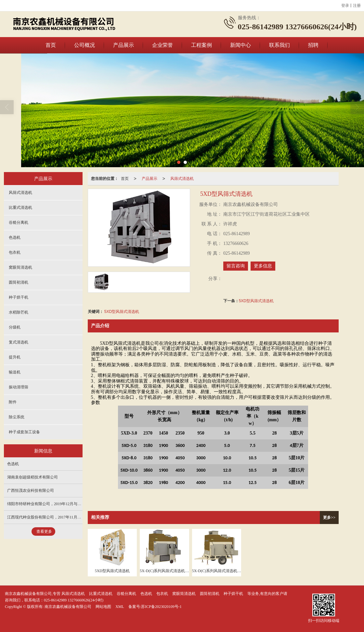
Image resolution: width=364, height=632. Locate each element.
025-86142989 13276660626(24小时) (74, 600)
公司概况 (84, 45)
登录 (345, 6)
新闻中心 (240, 45)
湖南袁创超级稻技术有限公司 (32, 477)
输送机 (15, 372)
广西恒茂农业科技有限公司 (31, 491)
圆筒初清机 (19, 282)
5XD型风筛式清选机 (256, 301)
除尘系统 (17, 417)
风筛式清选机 (182, 179)
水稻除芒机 (19, 312)
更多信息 (263, 266)
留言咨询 (236, 266)
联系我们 (279, 45)
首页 (51, 45)
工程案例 (201, 45)
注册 (357, 6)
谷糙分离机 (19, 222)
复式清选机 (19, 342)
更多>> (329, 518)
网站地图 (103, 607)
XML (120, 607)
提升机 (15, 357)
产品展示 (123, 45)
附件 (13, 402)
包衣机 (15, 252)
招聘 (313, 45)
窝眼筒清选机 (20, 267)
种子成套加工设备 (24, 432)
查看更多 (44, 531)
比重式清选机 (20, 208)
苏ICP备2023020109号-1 (161, 607)
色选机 (15, 237)
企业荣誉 (162, 45)
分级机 (15, 327)
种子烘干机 (19, 297)
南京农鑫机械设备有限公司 (68, 607)
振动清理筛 (19, 387)
